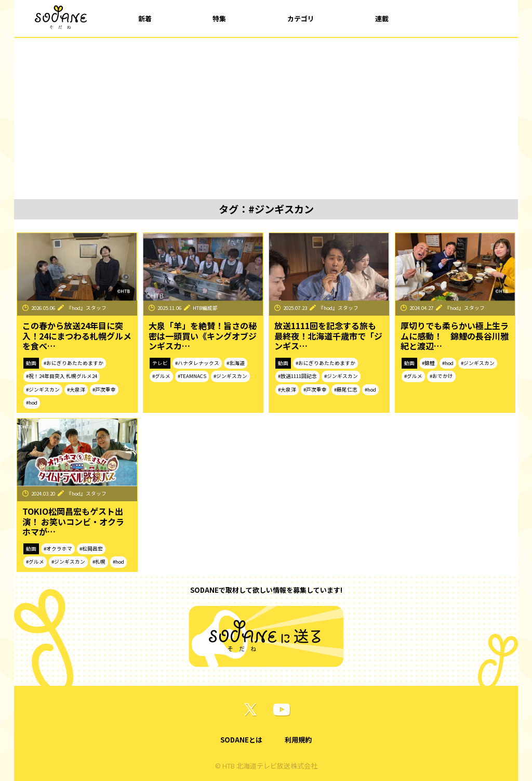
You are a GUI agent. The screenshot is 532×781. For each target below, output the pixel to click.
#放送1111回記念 (297, 376)
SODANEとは (241, 740)
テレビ (160, 363)
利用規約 (298, 740)
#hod (32, 402)
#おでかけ (441, 376)
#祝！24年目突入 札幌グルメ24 (62, 376)
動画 (31, 363)
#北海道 (236, 363)
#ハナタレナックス (197, 363)
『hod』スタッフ (87, 308)
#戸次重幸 (104, 389)
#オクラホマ (58, 549)
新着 (145, 18)
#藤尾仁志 (346, 389)
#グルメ (161, 376)
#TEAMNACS (192, 376)
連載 (382, 18)
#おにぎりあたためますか (74, 363)
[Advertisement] (266, 116)
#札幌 (99, 562)
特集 (219, 18)
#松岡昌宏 (91, 549)
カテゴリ (301, 18)
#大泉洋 (76, 389)
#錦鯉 (428, 363)
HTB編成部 (205, 308)
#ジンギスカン (43, 389)
